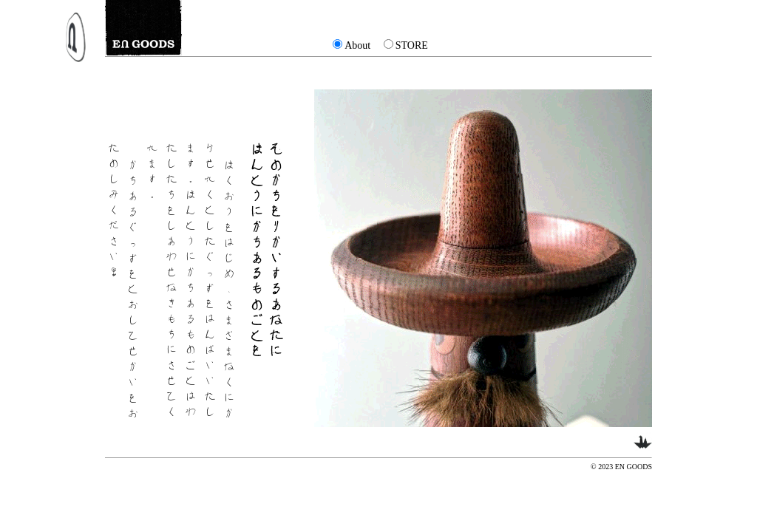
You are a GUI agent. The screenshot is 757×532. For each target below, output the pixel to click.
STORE (412, 45)
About (357, 45)
